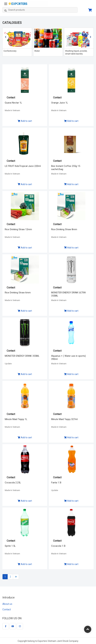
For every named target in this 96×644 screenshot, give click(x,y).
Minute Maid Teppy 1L (16, 419)
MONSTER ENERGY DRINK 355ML (22, 356)
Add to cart (25, 121)
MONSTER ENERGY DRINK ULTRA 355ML (68, 294)
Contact (7, 612)
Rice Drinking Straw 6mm (18, 293)
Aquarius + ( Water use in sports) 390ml (69, 357)
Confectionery (10, 51)
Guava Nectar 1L (13, 103)
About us (7, 606)
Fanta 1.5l (56, 483)
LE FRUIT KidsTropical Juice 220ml (23, 166)
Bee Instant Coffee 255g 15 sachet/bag (66, 168)
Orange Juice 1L (60, 103)
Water (37, 51)
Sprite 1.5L (10, 546)
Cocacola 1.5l (58, 546)
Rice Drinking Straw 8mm (64, 229)
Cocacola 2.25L (13, 483)
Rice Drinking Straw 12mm (18, 229)
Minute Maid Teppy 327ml (64, 419)
